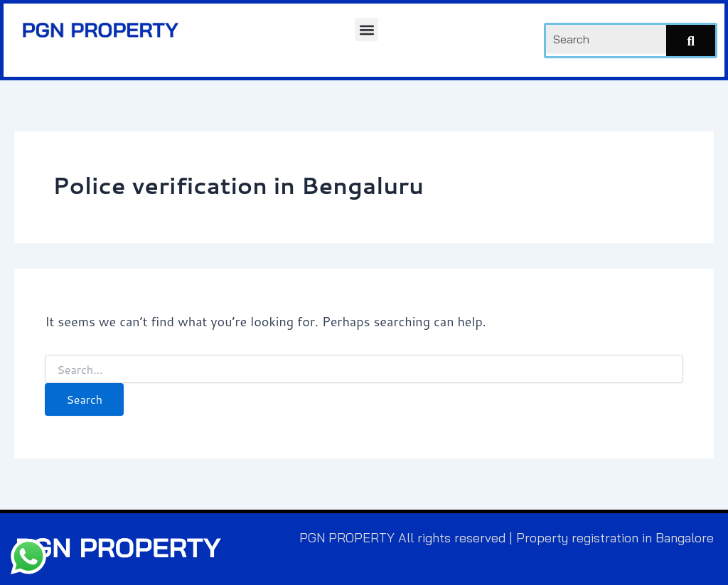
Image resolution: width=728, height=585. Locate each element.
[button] (366, 29)
